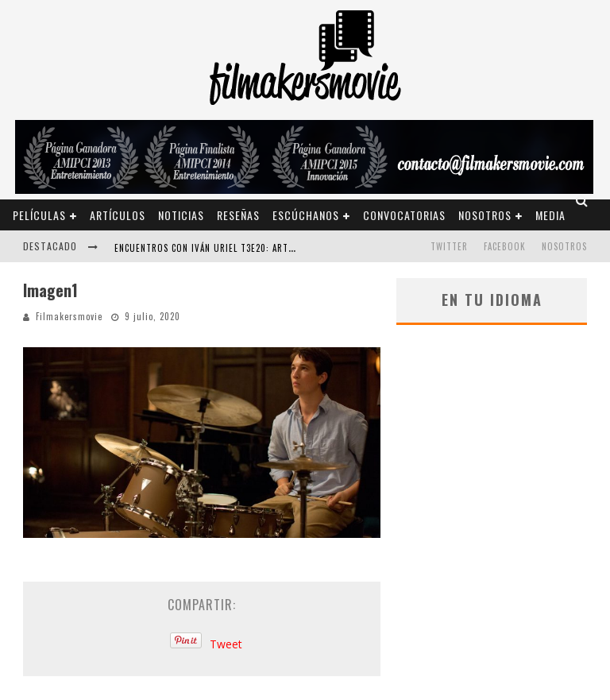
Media (550, 215)
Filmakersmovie (69, 316)
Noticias (181, 215)
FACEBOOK (505, 246)
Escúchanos (306, 215)
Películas (39, 215)
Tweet (226, 644)
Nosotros (485, 215)
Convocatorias (404, 215)
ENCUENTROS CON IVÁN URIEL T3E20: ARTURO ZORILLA (229, 248)
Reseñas (238, 215)
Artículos (118, 215)
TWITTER (449, 246)
